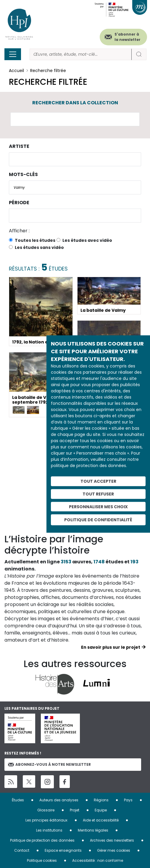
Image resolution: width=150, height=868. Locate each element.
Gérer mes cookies (114, 850)
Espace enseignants (63, 850)
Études (18, 800)
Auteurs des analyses (59, 800)
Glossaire (46, 810)
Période (19, 203)
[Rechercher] (81, 54)
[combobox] (75, 159)
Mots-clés (23, 174)
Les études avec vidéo (87, 240)
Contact (22, 850)
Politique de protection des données (42, 840)
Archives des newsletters (112, 840)
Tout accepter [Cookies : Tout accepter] (98, 481)
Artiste (19, 146)
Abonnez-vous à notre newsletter (49, 764)
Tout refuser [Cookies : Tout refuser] (98, 494)
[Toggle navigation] (13, 54)
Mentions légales (93, 830)
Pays (128, 800)
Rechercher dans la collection (75, 103)
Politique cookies (42, 860)
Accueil (16, 71)
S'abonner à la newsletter (128, 37)
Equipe (101, 810)
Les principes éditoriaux (46, 820)
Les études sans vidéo (39, 247)
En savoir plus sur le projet (111, 647)
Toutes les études (35, 240)
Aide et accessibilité (101, 820)
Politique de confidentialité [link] (98, 520)
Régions (101, 800)
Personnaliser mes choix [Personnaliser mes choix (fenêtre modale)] (98, 506)
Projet (75, 810)
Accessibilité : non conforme (98, 860)
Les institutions (49, 830)
